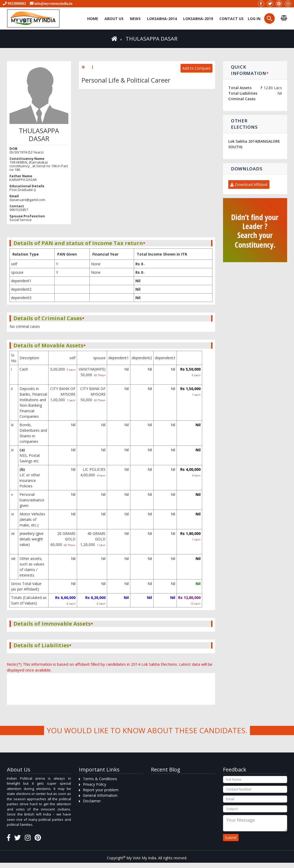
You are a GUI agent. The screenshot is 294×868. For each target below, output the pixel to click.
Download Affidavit (249, 184)
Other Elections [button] (244, 124)
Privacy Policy (94, 784)
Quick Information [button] (250, 70)
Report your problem (101, 790)
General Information (100, 795)
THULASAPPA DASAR (151, 39)
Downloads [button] (247, 169)
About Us (114, 19)
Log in (254, 19)
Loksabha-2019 (198, 19)
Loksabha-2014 (162, 19)
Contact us (231, 19)
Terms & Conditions (100, 779)
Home (93, 19)
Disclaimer (92, 801)
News (135, 19)
